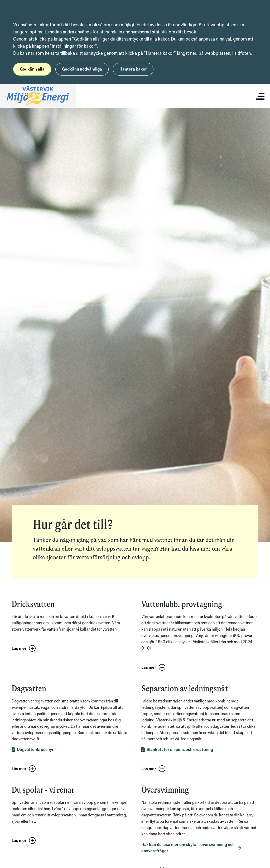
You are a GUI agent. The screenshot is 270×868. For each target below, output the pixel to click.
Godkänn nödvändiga (82, 69)
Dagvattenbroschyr (35, 749)
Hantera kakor (133, 69)
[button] (25, 649)
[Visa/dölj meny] (260, 96)
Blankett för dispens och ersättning (180, 749)
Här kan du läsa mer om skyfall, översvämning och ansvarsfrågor (188, 848)
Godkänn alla (32, 69)
